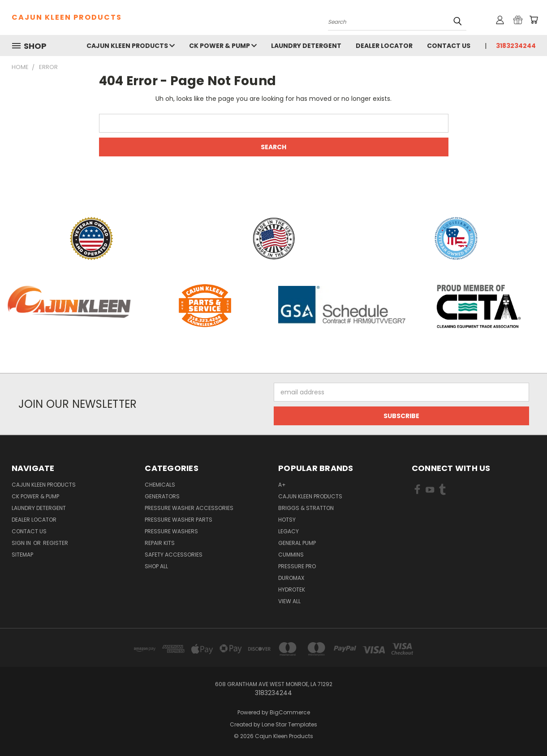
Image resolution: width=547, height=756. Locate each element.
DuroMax (291, 578)
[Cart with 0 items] (534, 20)
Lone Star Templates (289, 724)
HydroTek (292, 590)
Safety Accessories (174, 555)
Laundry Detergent (306, 46)
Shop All (156, 566)
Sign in (22, 543)
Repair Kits (160, 543)
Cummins (291, 555)
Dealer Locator (384, 46)
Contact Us (449, 46)
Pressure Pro (297, 566)
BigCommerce (290, 712)
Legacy (289, 531)
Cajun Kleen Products (131, 46)
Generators (162, 496)
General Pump (297, 543)
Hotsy (287, 520)
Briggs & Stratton (306, 508)
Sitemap (22, 555)
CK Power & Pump (223, 46)
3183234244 (516, 46)
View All (289, 601)
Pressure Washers (171, 531)
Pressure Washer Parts (179, 520)
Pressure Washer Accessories (189, 508)
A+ (282, 485)
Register (56, 543)
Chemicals (160, 485)
